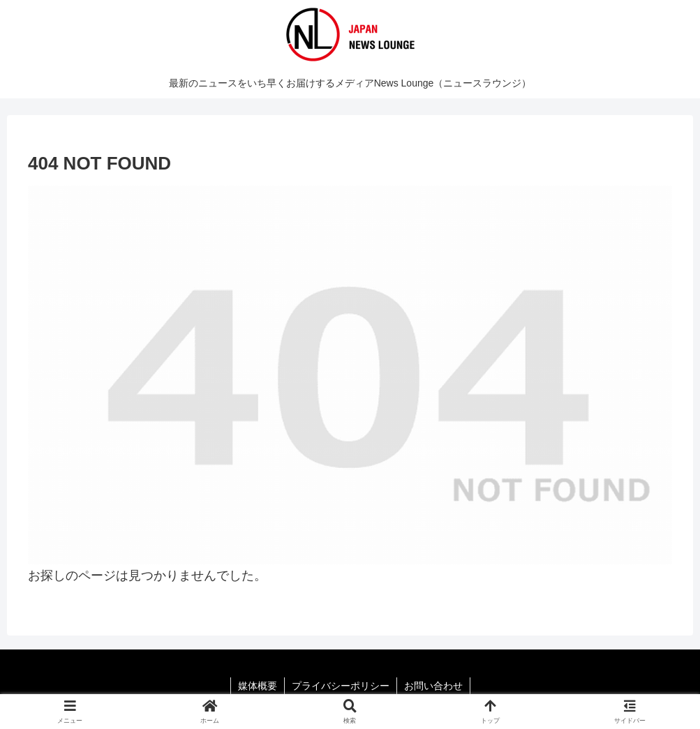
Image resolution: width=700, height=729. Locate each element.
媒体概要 (258, 686)
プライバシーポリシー (341, 686)
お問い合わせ (433, 686)
